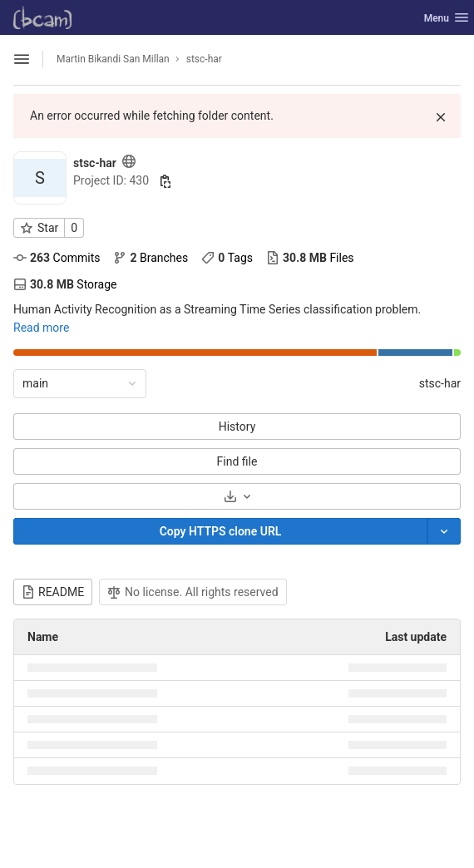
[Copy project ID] (165, 181)
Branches (151, 258)
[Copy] (220, 531)
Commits (57, 258)
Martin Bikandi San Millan (113, 59)
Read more (41, 328)
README (53, 592)
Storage (65, 284)
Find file (237, 461)
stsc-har (440, 383)
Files (310, 258)
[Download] (237, 496)
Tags (227, 258)
